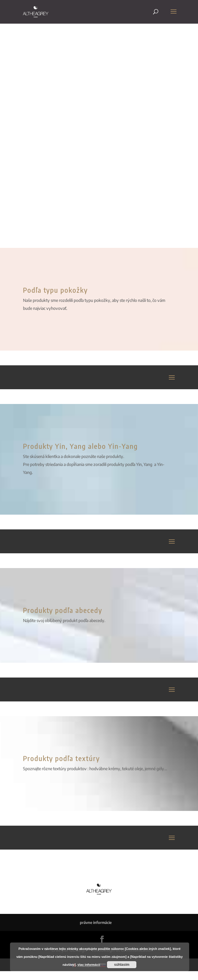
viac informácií (89, 965)
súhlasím (122, 965)
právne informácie (96, 922)
